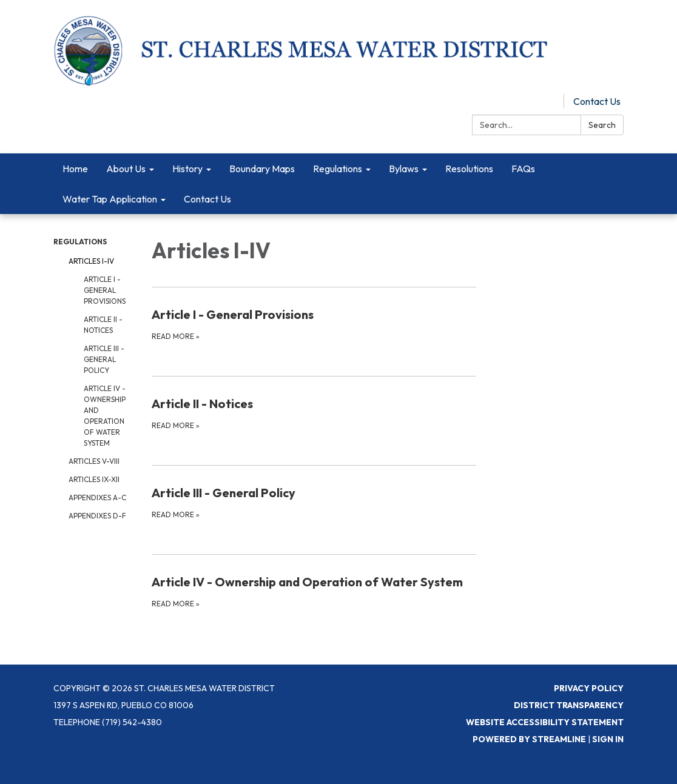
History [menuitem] (187, 169)
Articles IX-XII (94, 479)
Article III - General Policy (104, 359)
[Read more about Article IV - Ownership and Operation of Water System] (314, 591)
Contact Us (597, 101)
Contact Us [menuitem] (207, 199)
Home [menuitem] (75, 169)
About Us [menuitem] (126, 169)
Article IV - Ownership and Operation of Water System (105, 416)
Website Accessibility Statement (545, 722)
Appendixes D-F (97, 516)
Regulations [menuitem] (338, 169)
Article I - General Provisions (105, 290)
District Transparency (569, 705)
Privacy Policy (589, 688)
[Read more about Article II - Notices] (314, 413)
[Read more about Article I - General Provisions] (314, 324)
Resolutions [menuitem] (469, 169)
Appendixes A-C (97, 498)
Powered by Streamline (529, 739)
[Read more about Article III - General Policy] (314, 502)
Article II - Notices (103, 325)
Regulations (80, 242)
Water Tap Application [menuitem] (110, 199)
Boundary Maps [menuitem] (262, 169)
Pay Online (532, 101)
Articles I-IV (91, 261)
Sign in (608, 739)
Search (602, 125)
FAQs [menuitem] (523, 169)
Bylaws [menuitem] (404, 169)
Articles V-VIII (94, 461)
